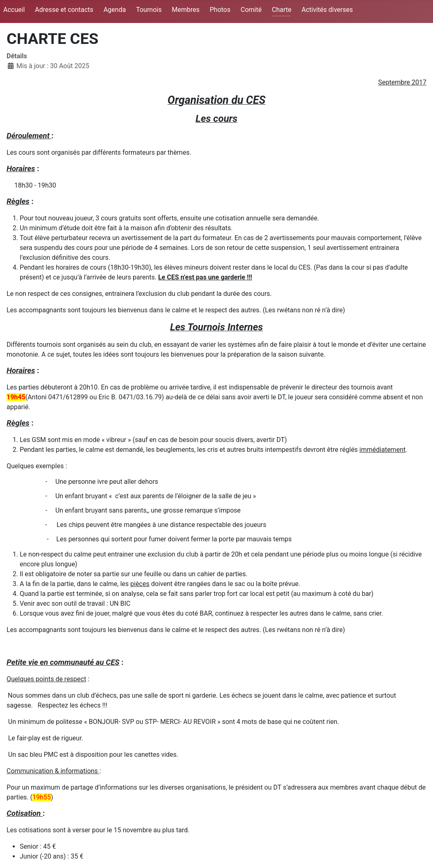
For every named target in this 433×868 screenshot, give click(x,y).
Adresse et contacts (64, 10)
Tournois (149, 10)
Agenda (115, 10)
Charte (282, 10)
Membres (185, 10)
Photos (220, 10)
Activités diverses (327, 10)
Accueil (14, 10)
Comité (251, 10)
